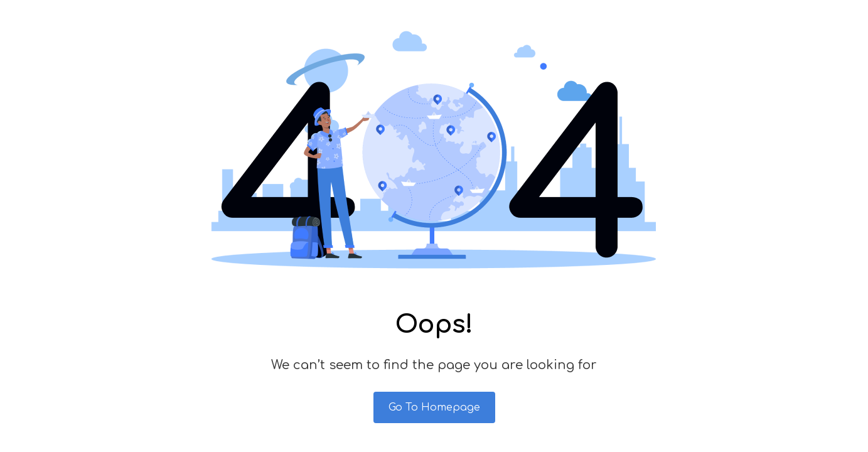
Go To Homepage (434, 407)
